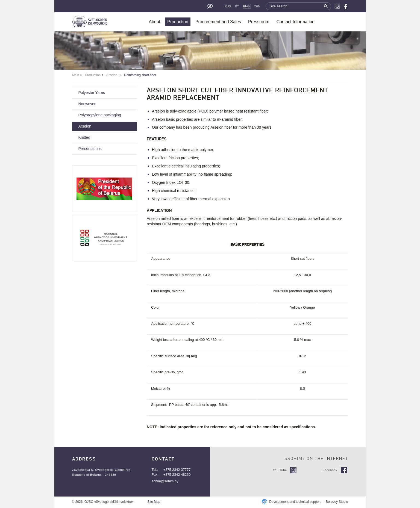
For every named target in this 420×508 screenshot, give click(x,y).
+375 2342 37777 (177, 470)
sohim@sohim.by (165, 481)
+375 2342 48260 (177, 475)
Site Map (154, 502)
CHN (257, 6)
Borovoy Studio (337, 502)
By (237, 6)
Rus (228, 6)
